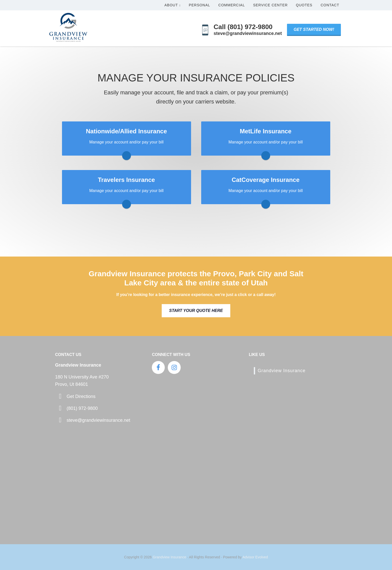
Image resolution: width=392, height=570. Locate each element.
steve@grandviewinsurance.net (98, 420)
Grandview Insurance (282, 371)
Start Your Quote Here (196, 311)
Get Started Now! (314, 29)
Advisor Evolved (255, 557)
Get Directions (81, 396)
